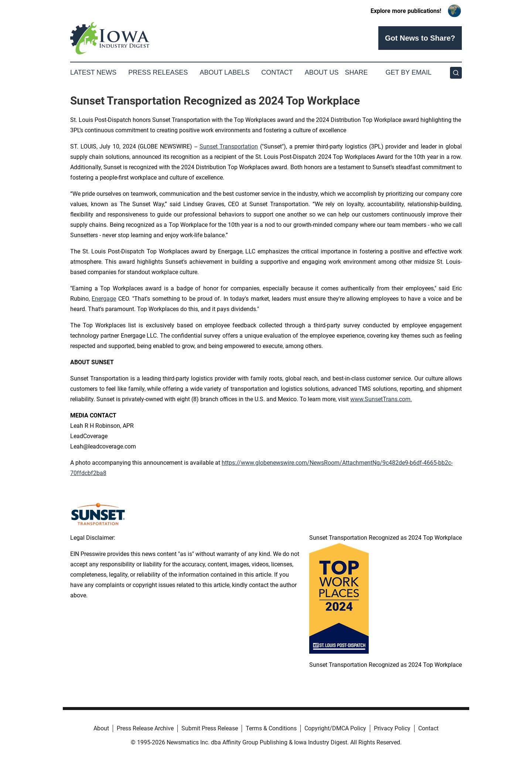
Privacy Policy (392, 728)
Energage (104, 299)
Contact (277, 72)
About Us (322, 72)
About (101, 728)
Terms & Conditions (271, 728)
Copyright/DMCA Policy (335, 728)
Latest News (93, 72)
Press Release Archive (145, 728)
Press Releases (158, 72)
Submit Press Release (210, 728)
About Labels (224, 72)
